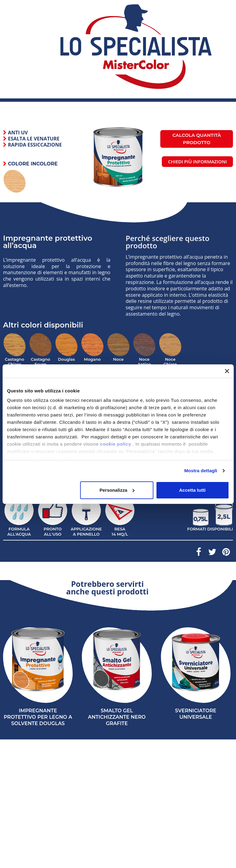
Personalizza (117, 490)
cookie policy (116, 444)
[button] (197, 162)
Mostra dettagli (201, 471)
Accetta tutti (192, 490)
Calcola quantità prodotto (197, 139)
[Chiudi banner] (227, 371)
